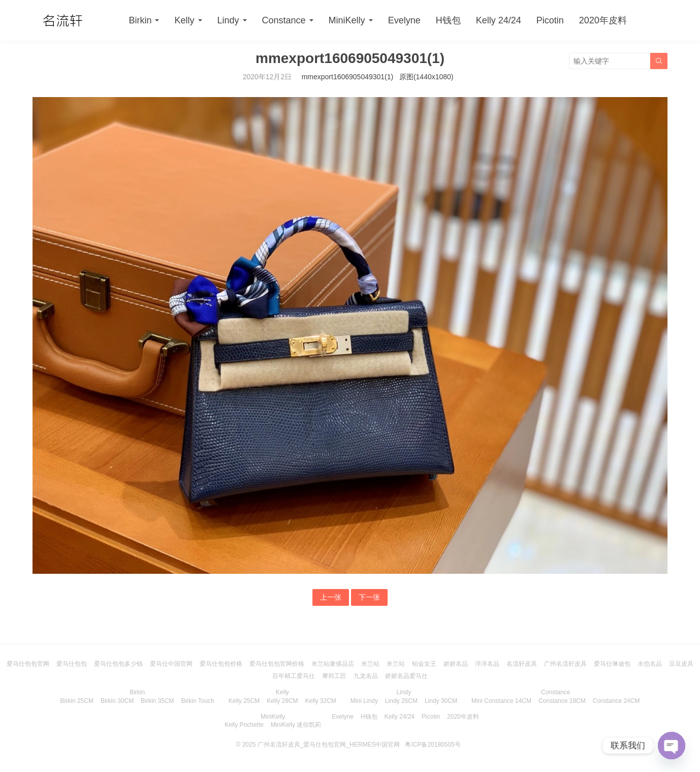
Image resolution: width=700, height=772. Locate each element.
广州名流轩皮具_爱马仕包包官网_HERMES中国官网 (329, 745)
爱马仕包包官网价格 (277, 664)
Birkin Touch (198, 701)
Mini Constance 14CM (501, 701)
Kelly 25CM (244, 701)
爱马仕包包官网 (28, 664)
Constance (284, 20)
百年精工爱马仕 (294, 676)
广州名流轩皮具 (565, 664)
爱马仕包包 (72, 664)
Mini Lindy (364, 701)
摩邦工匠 (334, 676)
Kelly (184, 20)
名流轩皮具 (522, 664)
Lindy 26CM (401, 701)
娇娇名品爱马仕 (406, 676)
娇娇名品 (456, 664)
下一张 (369, 597)
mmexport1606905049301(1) (348, 77)
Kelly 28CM (282, 701)
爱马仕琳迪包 (612, 664)
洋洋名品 (487, 664)
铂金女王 (424, 664)
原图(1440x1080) (426, 77)
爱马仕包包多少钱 (118, 664)
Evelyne (404, 20)
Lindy (228, 20)
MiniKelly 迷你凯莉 (296, 725)
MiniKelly (347, 20)
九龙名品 (366, 676)
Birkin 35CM (157, 701)
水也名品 (650, 664)
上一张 (331, 597)
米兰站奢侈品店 (333, 664)
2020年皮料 (603, 20)
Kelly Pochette (244, 725)
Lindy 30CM (441, 701)
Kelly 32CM (321, 701)
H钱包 (448, 20)
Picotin (550, 20)
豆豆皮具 (681, 664)
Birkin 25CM (77, 701)
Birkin (140, 20)
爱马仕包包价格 (221, 664)
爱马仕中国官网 (171, 664)
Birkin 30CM (117, 701)
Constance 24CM (616, 701)
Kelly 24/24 (499, 20)
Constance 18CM (562, 701)
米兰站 (370, 664)
